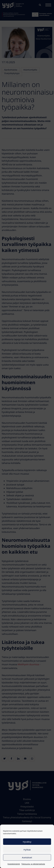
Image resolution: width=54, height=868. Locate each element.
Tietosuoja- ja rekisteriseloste (33, 864)
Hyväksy (27, 842)
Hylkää (27, 850)
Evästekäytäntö (14, 864)
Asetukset (27, 857)
